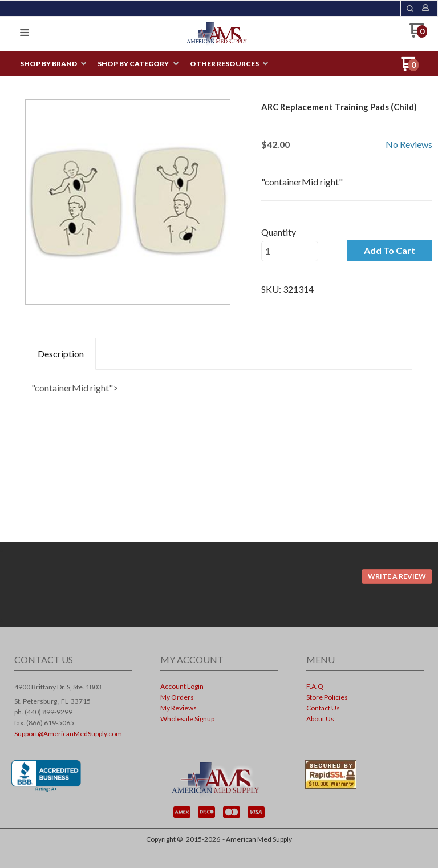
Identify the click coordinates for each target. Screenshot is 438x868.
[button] (410, 9)
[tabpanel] (219, 385)
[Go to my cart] (418, 35)
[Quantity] (290, 251)
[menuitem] (53, 64)
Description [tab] (61, 354)
